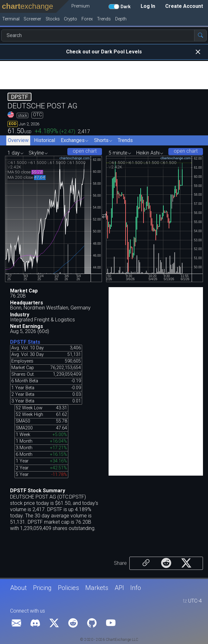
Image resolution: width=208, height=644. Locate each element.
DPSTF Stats (25, 342)
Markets (97, 588)
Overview (18, 140)
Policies (68, 588)
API (119, 588)
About (18, 588)
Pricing (42, 588)
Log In (148, 6)
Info (136, 588)
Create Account (184, 6)
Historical (45, 140)
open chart (85, 151)
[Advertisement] (104, 75)
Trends (125, 140)
